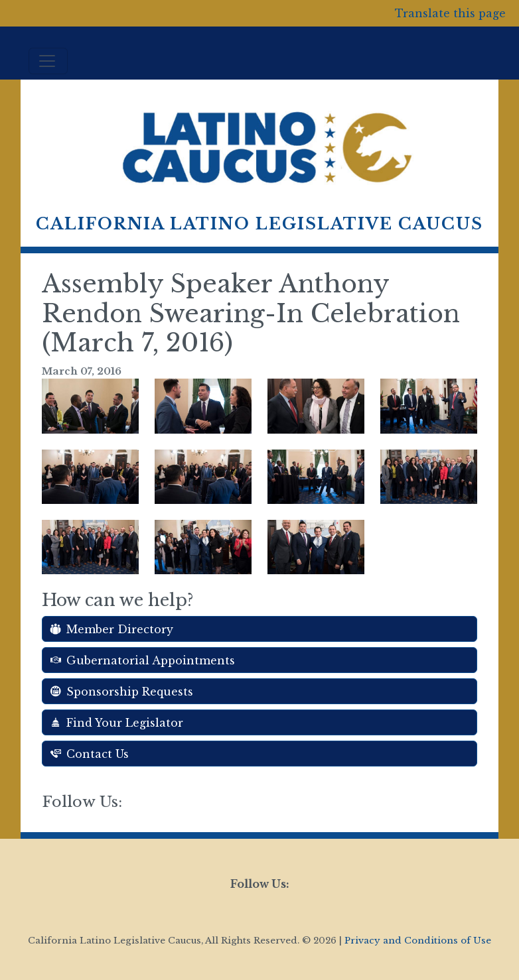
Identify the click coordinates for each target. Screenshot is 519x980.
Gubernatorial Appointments (143, 660)
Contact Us (90, 754)
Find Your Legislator (117, 723)
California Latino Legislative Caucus (259, 224)
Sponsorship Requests (122, 692)
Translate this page (450, 13)
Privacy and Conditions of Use (418, 941)
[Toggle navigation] (48, 61)
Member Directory (112, 629)
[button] (90, 405)
